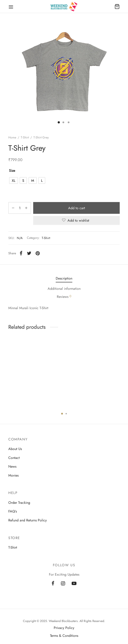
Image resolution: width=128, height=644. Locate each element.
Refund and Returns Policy (28, 520)
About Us (15, 449)
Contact (14, 458)
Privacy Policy (64, 628)
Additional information (64, 289)
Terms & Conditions (64, 636)
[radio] (14, 180)
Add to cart (77, 208)
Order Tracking (19, 503)
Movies (13, 475)
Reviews (64, 297)
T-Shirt (25, 137)
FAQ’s (13, 511)
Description (64, 278)
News (12, 466)
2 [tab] (66, 414)
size (12, 171)
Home (12, 137)
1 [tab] (62, 414)
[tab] (64, 278)
